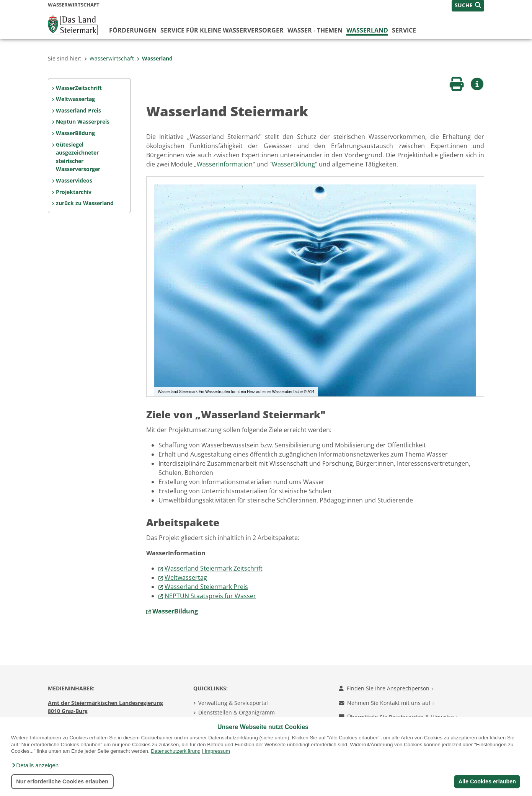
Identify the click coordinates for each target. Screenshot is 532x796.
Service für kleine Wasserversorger (222, 30)
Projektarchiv (74, 192)
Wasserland (367, 30)
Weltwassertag (75, 99)
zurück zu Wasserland (85, 203)
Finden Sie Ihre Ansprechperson (386, 688)
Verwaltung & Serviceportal (233, 703)
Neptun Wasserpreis (83, 122)
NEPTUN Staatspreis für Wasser (210, 596)
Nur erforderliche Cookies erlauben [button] (62, 781)
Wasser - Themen (315, 30)
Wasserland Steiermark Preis (206, 587)
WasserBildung (75, 133)
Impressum (217, 751)
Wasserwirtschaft (109, 58)
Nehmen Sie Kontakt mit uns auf (387, 703)
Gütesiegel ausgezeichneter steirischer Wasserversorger (78, 157)
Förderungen (133, 30)
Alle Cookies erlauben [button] (487, 781)
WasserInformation (225, 164)
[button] (35, 765)
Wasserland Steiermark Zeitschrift (214, 568)
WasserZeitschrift (79, 88)
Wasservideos (74, 180)
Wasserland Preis (78, 110)
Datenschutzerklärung (176, 751)
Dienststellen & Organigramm (237, 712)
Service (404, 30)
